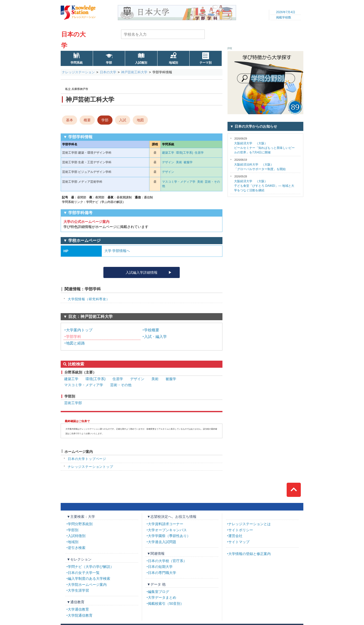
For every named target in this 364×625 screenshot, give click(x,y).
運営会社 (235, 536)
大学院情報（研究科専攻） (89, 299)
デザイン (168, 162)
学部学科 (74, 337)
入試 (123, 120)
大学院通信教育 (80, 615)
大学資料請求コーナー (166, 524)
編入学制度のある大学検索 (89, 578)
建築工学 (168, 153)
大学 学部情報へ (117, 251)
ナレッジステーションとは (249, 524)
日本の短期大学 (160, 567)
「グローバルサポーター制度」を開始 (260, 165)
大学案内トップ (79, 330)
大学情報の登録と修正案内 (249, 554)
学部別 (73, 530)
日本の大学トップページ (87, 459)
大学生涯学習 (78, 590)
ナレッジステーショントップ (90, 467)
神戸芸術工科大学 (134, 72)
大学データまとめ (162, 597)
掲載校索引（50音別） (166, 604)
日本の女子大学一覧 (84, 573)
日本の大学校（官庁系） (167, 561)
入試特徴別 (77, 536)
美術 (179, 162)
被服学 (188, 162)
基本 (70, 120)
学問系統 (77, 63)
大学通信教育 (78, 609)
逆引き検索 (77, 548)
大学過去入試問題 (162, 542)
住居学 (199, 153)
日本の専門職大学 (162, 573)
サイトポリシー (241, 530)
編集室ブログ (158, 592)
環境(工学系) (185, 153)
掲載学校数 (284, 17)
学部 (109, 63)
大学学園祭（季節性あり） (169, 536)
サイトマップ (239, 542)
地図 (140, 120)
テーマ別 (206, 63)
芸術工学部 (73, 403)
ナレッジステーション (78, 72)
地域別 (173, 63)
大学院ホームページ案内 (87, 585)
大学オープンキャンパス (167, 530)
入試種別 (141, 63)
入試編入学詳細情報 (142, 272)
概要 (87, 120)
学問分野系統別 (80, 524)
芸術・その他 (121, 385)
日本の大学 (108, 72)
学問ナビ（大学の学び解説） (91, 567)
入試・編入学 (155, 337)
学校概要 (152, 330)
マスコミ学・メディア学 (179, 182)
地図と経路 (75, 343)
